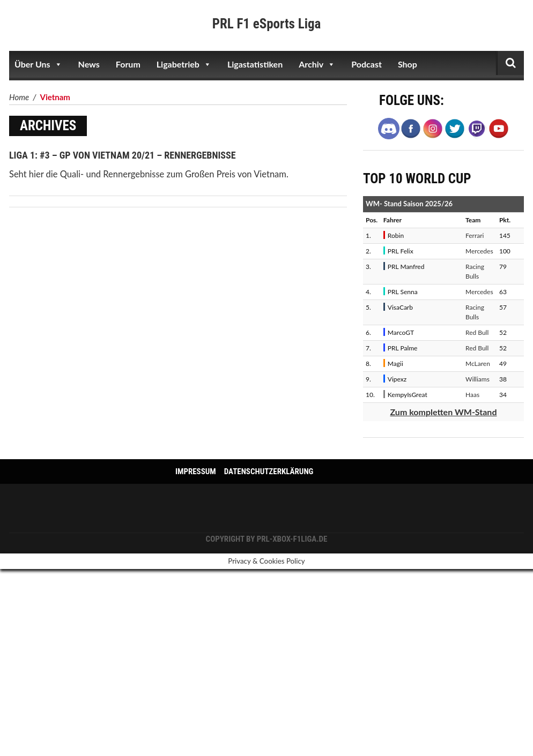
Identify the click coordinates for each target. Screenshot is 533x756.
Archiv (317, 64)
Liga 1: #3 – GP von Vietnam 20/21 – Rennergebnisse (123, 155)
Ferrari (475, 235)
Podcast (367, 64)
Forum (128, 64)
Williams (478, 379)
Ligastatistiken (255, 64)
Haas (472, 395)
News (89, 64)
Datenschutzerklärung (269, 471)
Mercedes (479, 251)
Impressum (196, 471)
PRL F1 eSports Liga (267, 24)
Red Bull (477, 332)
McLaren (478, 364)
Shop (408, 64)
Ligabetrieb (184, 64)
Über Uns (38, 64)
